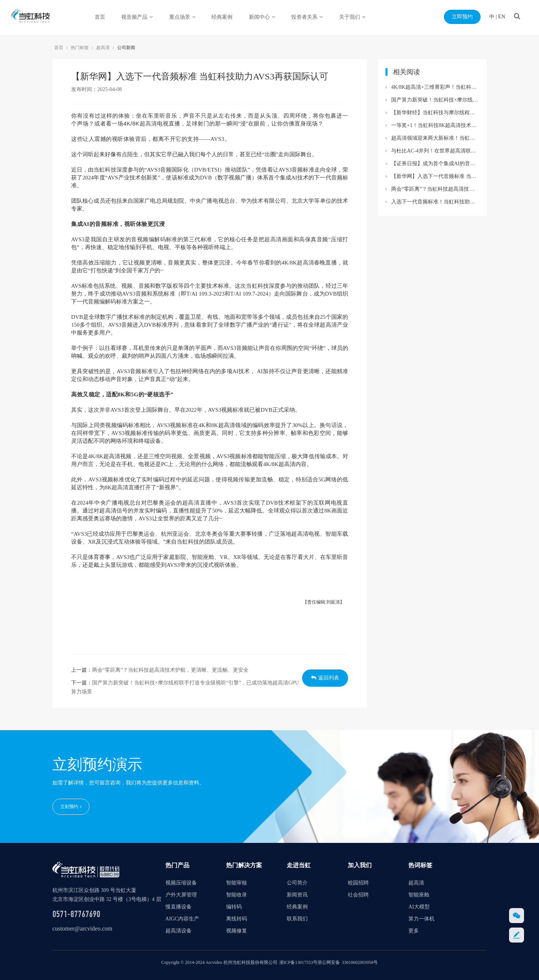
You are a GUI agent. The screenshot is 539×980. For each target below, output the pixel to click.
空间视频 (171, 456)
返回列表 (325, 678)
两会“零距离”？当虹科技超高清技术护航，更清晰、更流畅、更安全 (170, 670)
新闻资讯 (297, 894)
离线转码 (237, 918)
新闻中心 (262, 17)
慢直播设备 (179, 906)
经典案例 (222, 17)
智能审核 (237, 882)
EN (502, 17)
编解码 (157, 239)
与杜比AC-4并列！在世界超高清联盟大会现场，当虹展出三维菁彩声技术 (435, 151)
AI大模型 (419, 906)
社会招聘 (358, 894)
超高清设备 (179, 930)
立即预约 (462, 17)
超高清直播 (126, 487)
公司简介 (297, 882)
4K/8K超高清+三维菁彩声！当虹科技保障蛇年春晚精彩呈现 (435, 87)
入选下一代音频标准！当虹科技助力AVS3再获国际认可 (435, 202)
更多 (414, 930)
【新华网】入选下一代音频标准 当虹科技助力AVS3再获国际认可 (435, 176)
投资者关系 (307, 17)
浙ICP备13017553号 (299, 962)
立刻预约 (71, 807)
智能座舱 (203, 557)
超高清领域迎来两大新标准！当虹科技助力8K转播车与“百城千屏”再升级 (435, 138)
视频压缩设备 (181, 882)
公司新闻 (126, 48)
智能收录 (237, 894)
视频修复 (237, 930)
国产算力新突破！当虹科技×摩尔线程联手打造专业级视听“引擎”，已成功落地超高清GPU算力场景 (435, 100)
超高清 (103, 48)
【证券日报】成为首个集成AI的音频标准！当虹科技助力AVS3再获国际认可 (435, 164)
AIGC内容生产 (182, 918)
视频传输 (239, 480)
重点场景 (182, 17)
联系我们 (297, 918)
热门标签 (80, 48)
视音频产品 (137, 17)
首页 (100, 17)
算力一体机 (421, 918)
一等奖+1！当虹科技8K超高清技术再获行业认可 (435, 125)
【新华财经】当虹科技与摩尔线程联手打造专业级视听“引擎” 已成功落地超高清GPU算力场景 (435, 113)
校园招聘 (358, 882)
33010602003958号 (360, 962)
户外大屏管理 (181, 894)
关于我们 (352, 17)
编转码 (234, 906)
